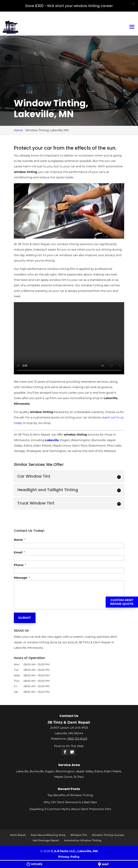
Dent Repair (18, 835)
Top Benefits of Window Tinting (70, 795)
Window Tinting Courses (108, 835)
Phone (20, 565)
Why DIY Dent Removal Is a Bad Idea (70, 802)
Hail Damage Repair (46, 840)
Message (22, 578)
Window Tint (79, 835)
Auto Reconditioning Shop (48, 835)
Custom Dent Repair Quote (122, 602)
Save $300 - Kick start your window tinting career (69, 6)
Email (19, 552)
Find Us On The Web (69, 746)
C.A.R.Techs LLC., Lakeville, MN (74, 851)
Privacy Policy (69, 857)
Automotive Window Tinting (83, 840)
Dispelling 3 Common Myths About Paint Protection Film (70, 809)
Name (20, 540)
